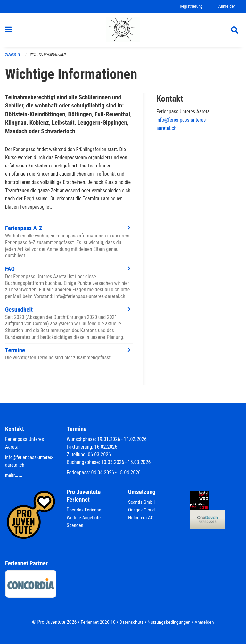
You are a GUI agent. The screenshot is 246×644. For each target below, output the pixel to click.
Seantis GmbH (143, 502)
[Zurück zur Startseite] (123, 31)
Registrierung (190, 6)
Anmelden (227, 6)
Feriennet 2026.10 (96, 622)
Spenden (75, 525)
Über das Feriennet (86, 510)
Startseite (13, 58)
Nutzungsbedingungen (170, 622)
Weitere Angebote (85, 517)
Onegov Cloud (142, 510)
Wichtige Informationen (50, 58)
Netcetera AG (142, 517)
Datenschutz (131, 622)
